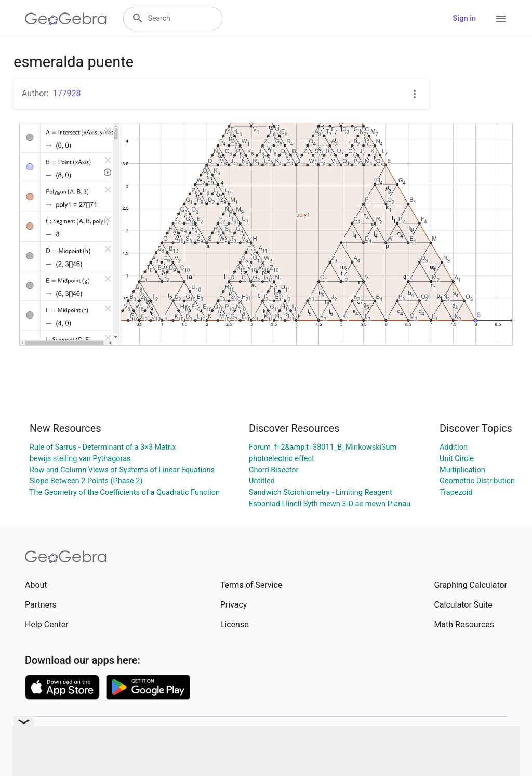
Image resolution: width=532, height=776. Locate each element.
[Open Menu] (501, 19)
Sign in (464, 18)
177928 (67, 93)
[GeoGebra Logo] (66, 19)
